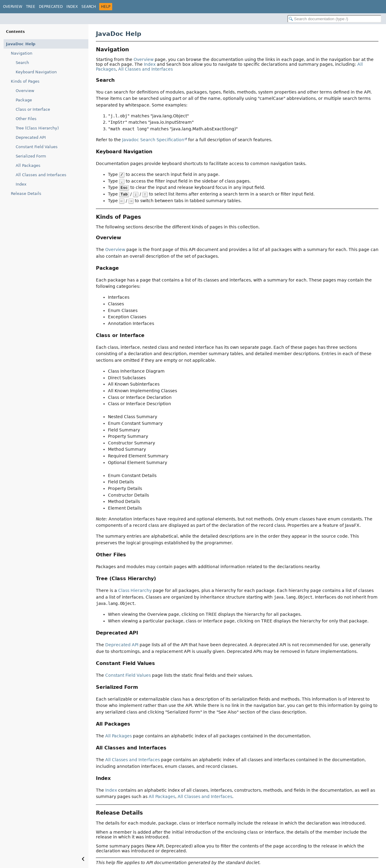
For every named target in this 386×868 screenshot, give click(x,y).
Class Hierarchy (135, 590)
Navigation (22, 53)
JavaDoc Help (21, 44)
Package (24, 100)
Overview (13, 7)
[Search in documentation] (334, 19)
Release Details (26, 194)
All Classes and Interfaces (41, 175)
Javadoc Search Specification (153, 140)
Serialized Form (31, 156)
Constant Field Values (37, 147)
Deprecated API (31, 137)
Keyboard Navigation (36, 72)
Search (89, 7)
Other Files (26, 119)
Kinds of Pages (25, 81)
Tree (31, 7)
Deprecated (51, 7)
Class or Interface (33, 109)
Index (72, 7)
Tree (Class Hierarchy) (37, 128)
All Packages (28, 165)
